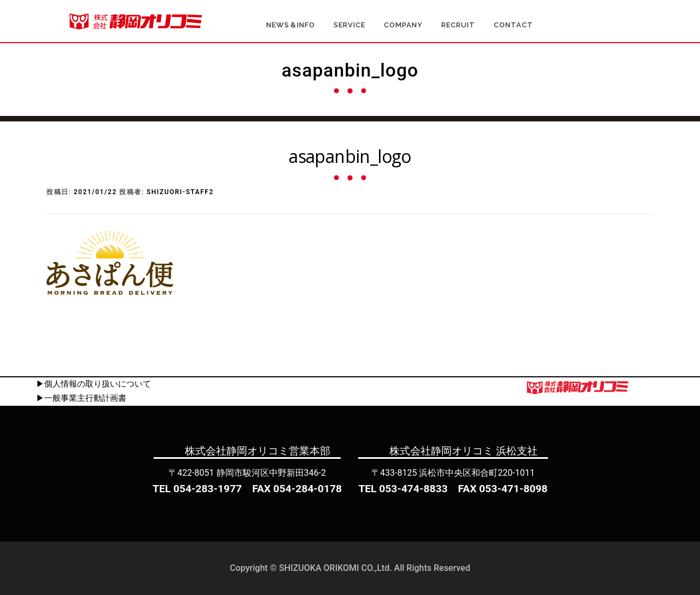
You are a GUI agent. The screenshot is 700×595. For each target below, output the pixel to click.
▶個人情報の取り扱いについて (94, 384)
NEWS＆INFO (291, 25)
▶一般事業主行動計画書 (81, 398)
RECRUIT (458, 25)
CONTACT (514, 25)
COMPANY (403, 25)
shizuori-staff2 (180, 192)
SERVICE (349, 25)
